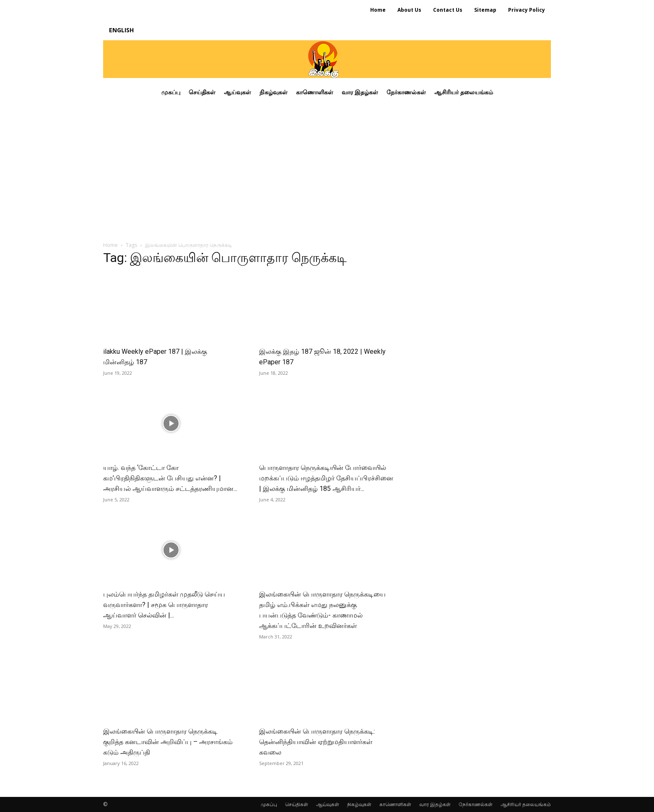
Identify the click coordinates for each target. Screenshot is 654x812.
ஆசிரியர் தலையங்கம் (526, 804)
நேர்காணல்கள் (476, 804)
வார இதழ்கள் (435, 804)
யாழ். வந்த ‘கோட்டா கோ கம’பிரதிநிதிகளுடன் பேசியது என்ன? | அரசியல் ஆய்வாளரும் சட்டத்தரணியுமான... (170, 478)
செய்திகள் (297, 804)
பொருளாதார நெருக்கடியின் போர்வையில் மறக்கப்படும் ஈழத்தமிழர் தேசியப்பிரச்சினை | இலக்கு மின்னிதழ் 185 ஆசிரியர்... (326, 478)
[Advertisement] (327, 169)
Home (110, 245)
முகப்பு (269, 804)
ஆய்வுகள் (328, 804)
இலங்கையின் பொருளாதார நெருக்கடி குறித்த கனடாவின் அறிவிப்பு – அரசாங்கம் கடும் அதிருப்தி (168, 742)
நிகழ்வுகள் (359, 804)
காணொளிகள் (395, 804)
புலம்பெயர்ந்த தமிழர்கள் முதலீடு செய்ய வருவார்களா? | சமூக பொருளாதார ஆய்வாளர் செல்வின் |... (164, 605)
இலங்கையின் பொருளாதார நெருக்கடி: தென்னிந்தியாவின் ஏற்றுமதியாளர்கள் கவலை (317, 742)
